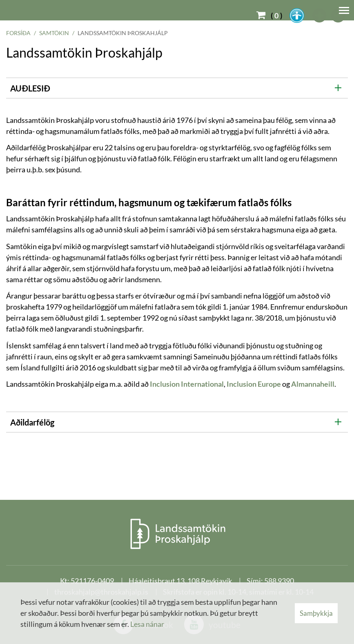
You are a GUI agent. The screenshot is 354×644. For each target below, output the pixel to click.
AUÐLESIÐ (30, 88)
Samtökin (54, 33)
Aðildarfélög (32, 422)
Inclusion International (187, 384)
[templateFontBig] (320, 16)
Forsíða (18, 33)
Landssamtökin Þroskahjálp (123, 33)
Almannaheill (313, 384)
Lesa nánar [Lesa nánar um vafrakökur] (147, 624)
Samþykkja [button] (316, 613)
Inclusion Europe (254, 384)
